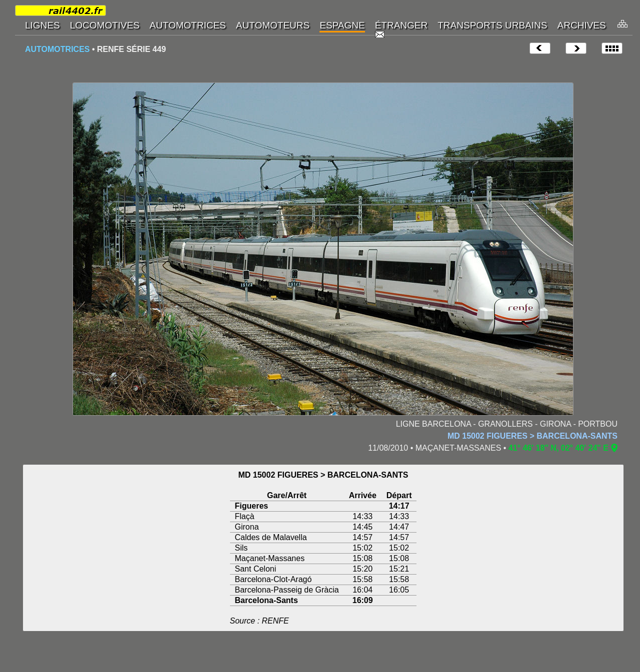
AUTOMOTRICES (57, 49)
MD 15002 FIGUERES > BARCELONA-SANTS (532, 436)
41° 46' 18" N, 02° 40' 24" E (558, 448)
